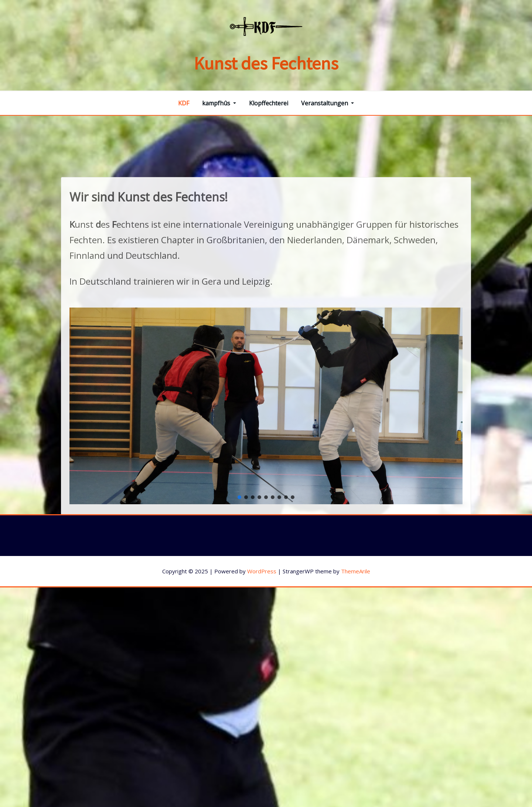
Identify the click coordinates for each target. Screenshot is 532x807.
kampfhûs (219, 103)
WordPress (262, 571)
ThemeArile (356, 571)
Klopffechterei (269, 103)
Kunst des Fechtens (266, 63)
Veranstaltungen (328, 103)
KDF (184, 103)
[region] (266, 474)
